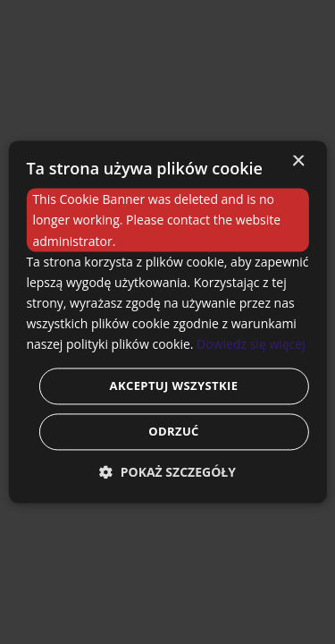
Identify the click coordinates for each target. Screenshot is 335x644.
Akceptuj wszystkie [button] (174, 386)
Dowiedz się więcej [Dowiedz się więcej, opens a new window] (251, 344)
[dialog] (167, 322)
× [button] (298, 161)
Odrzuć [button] (174, 432)
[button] (167, 473)
